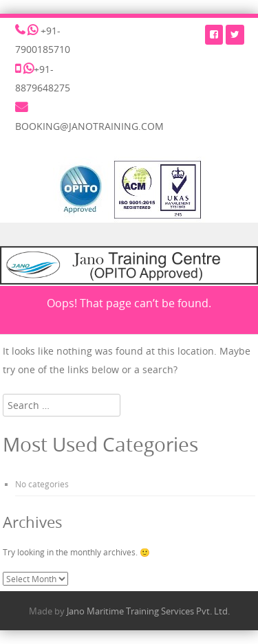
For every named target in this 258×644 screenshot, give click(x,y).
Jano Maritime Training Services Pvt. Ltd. (148, 611)
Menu (129, 235)
